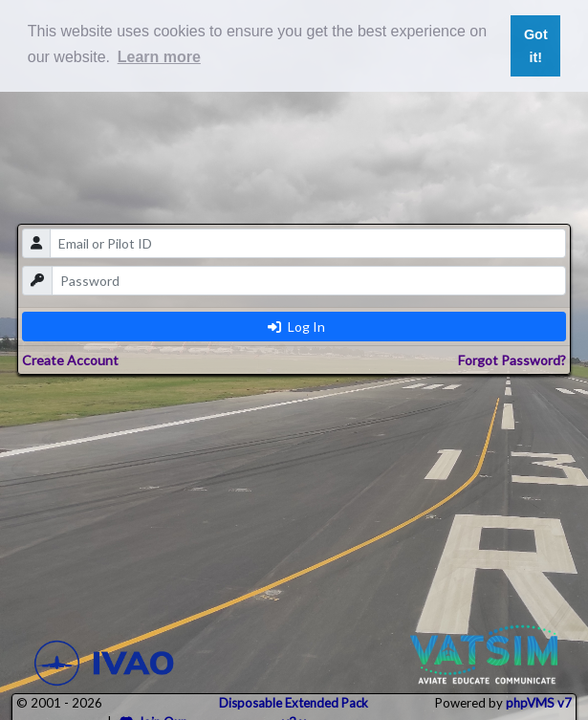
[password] (309, 281)
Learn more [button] (159, 57)
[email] (308, 243)
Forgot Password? (512, 360)
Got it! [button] (536, 46)
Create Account (70, 360)
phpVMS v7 (539, 703)
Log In (296, 327)
